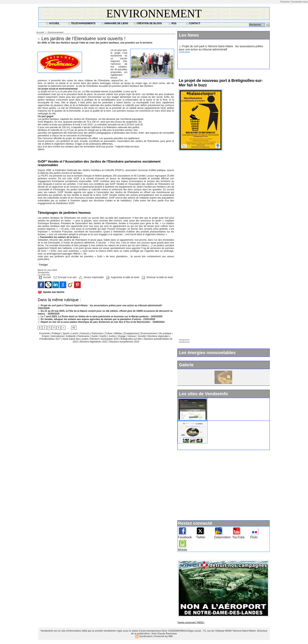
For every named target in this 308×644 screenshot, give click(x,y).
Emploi (46, 336)
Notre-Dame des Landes (76, 339)
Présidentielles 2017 (50, 339)
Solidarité (71, 336)
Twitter (201, 537)
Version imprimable (91, 277)
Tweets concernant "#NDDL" (191, 622)
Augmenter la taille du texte (123, 277)
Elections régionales (159, 336)
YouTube (238, 537)
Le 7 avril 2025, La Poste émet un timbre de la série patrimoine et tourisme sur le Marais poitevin (93, 316)
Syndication (146, 636)
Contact (193, 23)
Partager (43, 265)
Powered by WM (164, 636)
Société (142, 336)
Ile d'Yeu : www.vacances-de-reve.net (232, 422)
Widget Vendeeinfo (221, 400)
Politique (56, 333)
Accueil (53, 23)
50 (74, 328)
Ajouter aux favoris (54, 292)
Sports (66, 333)
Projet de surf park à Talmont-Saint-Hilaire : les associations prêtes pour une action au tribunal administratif (100, 305)
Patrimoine (98, 333)
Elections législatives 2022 (94, 342)
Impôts (103, 336)
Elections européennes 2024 (124, 342)
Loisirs (75, 333)
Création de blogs (148, 23)
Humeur (132, 336)
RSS (172, 23)
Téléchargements (82, 23)
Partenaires (84, 336)
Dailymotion (222, 537)
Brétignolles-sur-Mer (132, 339)
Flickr (254, 537)
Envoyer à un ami (65, 277)
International (58, 336)
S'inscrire (285, 2)
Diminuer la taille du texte (157, 277)
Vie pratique (165, 333)
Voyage (122, 336)
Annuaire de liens (115, 23)
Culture (109, 333)
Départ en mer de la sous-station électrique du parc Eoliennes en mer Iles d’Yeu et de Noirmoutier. (94, 322)
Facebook (185, 537)
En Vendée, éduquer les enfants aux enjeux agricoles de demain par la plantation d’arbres (89, 319)
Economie (45, 333)
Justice (113, 336)
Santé (95, 336)
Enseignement (132, 333)
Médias (118, 333)
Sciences (85, 333)
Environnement (154, 14)
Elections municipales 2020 (104, 339)
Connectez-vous (299, 2)
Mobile (183, 550)
